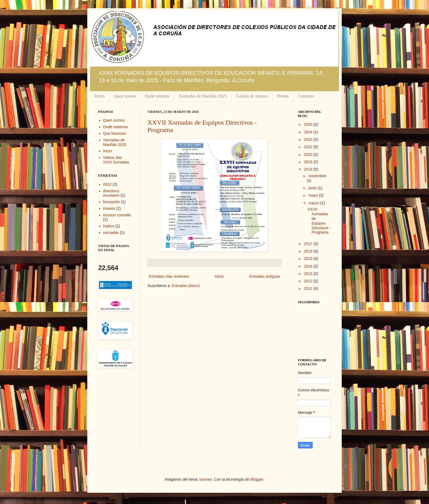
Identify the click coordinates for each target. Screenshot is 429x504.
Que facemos (115, 133)
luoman (206, 479)
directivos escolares (111, 193)
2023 (309, 139)
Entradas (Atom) (186, 286)
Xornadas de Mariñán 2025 (203, 96)
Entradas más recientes (169, 276)
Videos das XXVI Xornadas (116, 160)
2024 (309, 132)
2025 (309, 124)
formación (111, 202)
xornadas (111, 233)
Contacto (306, 96)
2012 (309, 281)
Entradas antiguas (265, 276)
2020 (309, 154)
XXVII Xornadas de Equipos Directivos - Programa (319, 221)
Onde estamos (157, 96)
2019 (309, 162)
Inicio (99, 96)
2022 (107, 184)
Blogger (257, 479)
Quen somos (125, 96)
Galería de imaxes (252, 96)
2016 (309, 251)
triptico (109, 226)
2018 (309, 169)
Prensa (283, 96)
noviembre (317, 176)
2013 (309, 274)
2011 (309, 288)
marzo (314, 203)
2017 (309, 244)
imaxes (109, 208)
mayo (314, 195)
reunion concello (117, 215)
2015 (309, 259)
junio (313, 188)
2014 (309, 266)
